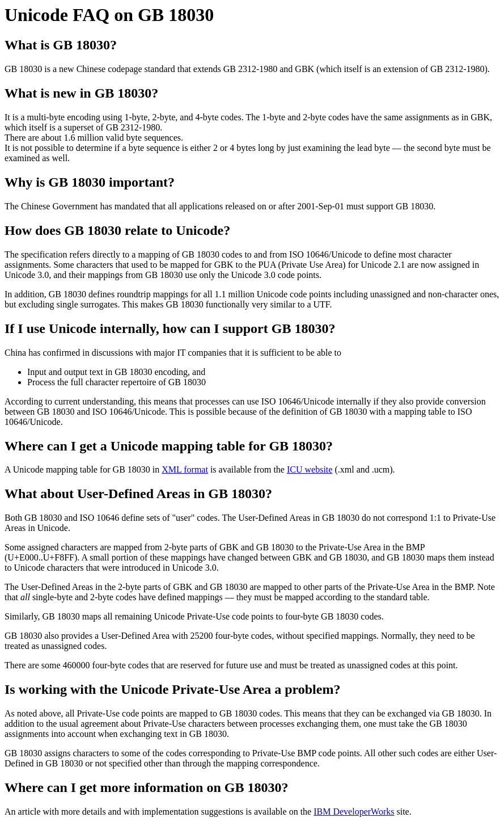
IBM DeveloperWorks (354, 812)
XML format (185, 469)
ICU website (310, 469)
